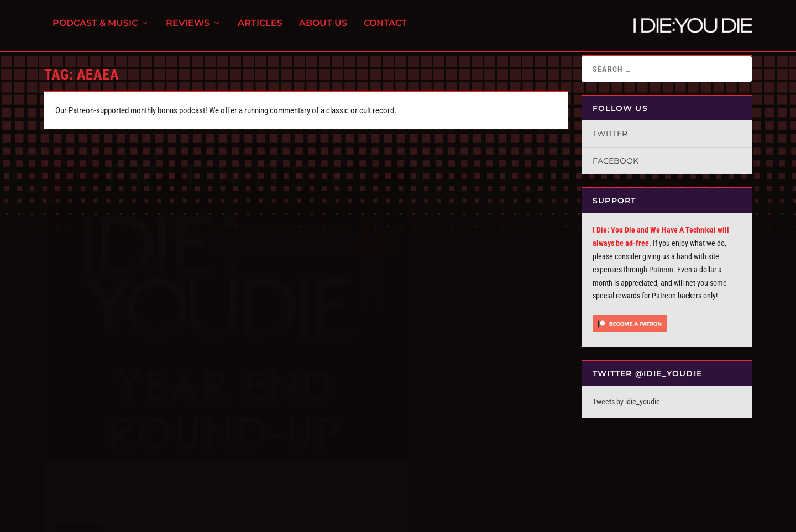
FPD (160, 519)
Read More (78, 469)
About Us (323, 28)
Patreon (661, 270)
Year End (190, 414)
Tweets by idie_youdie (626, 402)
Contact (385, 28)
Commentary (159, 414)
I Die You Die (80, 414)
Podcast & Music (95, 28)
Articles (260, 28)
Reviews (188, 28)
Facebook (616, 161)
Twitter (610, 134)
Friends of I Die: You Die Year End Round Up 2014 (159, 400)
